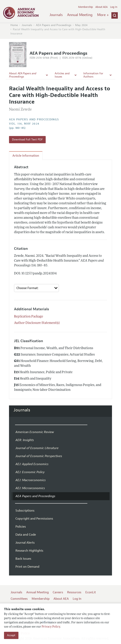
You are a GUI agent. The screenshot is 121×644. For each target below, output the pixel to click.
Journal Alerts (25, 543)
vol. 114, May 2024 (24, 124)
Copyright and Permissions (34, 519)
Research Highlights (29, 551)
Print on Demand (27, 567)
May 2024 (81, 25)
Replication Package (29, 317)
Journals (56, 15)
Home (14, 25)
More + (103, 15)
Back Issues (23, 559)
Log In (114, 7)
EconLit (91, 592)
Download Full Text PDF (27, 140)
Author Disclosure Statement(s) (37, 323)
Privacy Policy (51, 627)
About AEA (101, 7)
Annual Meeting (80, 15)
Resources (74, 592)
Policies (21, 527)
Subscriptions (25, 511)
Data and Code (26, 535)
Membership (86, 7)
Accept (11, 635)
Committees (19, 599)
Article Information (26, 156)
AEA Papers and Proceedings (54, 25)
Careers (58, 592)
